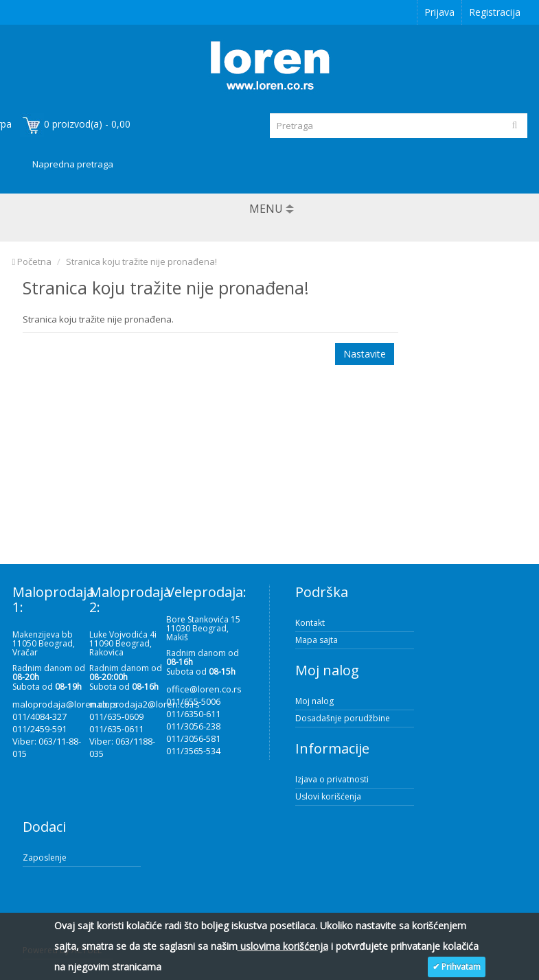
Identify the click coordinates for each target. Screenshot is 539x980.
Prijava (439, 12)
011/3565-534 (193, 751)
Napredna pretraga (73, 164)
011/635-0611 (116, 729)
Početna (32, 261)
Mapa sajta (317, 640)
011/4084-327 (39, 716)
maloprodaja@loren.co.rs (65, 704)
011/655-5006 (193, 701)
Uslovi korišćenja (328, 796)
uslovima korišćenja (283, 946)
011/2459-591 (39, 729)
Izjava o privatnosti (332, 779)
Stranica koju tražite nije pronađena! (141, 261)
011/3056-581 (193, 738)
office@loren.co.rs (204, 689)
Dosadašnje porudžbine (343, 718)
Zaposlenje (45, 857)
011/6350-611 (193, 714)
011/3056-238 (193, 726)
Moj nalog (314, 701)
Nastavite (365, 354)
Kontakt (310, 623)
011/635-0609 (116, 716)
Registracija (495, 12)
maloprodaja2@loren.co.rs (145, 704)
